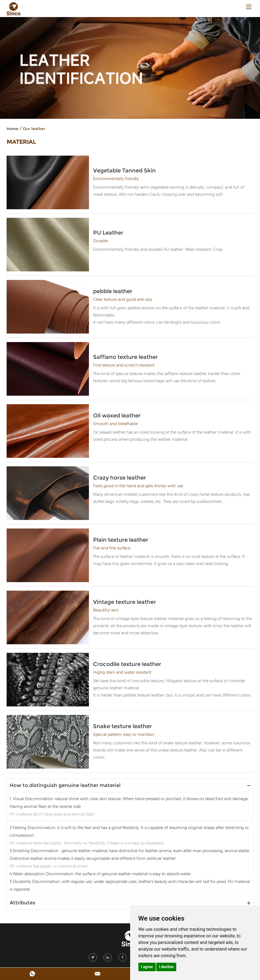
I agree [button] (147, 967)
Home (12, 129)
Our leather (34, 129)
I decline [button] (166, 967)
